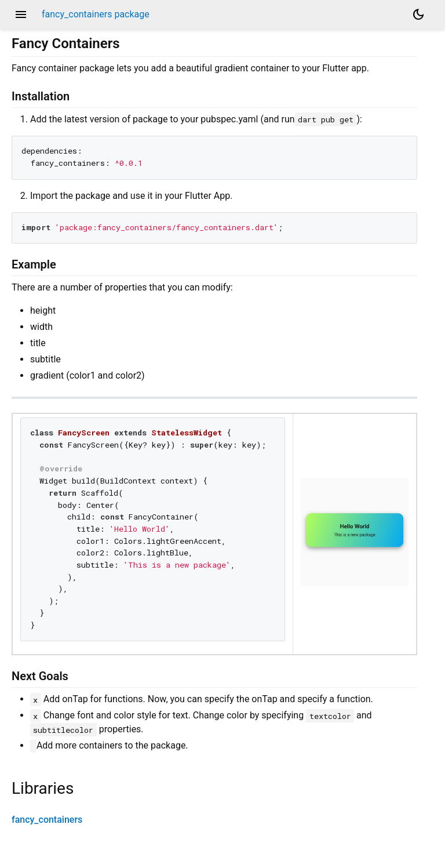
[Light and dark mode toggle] (418, 14)
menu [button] (21, 14)
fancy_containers (47, 820)
